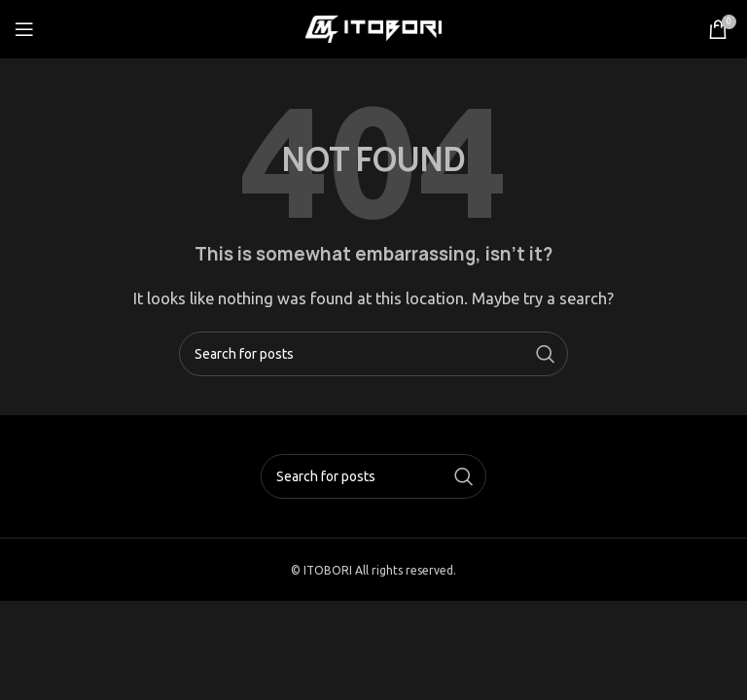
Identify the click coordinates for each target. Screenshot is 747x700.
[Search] (373, 354)
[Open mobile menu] (24, 29)
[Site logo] (373, 28)
